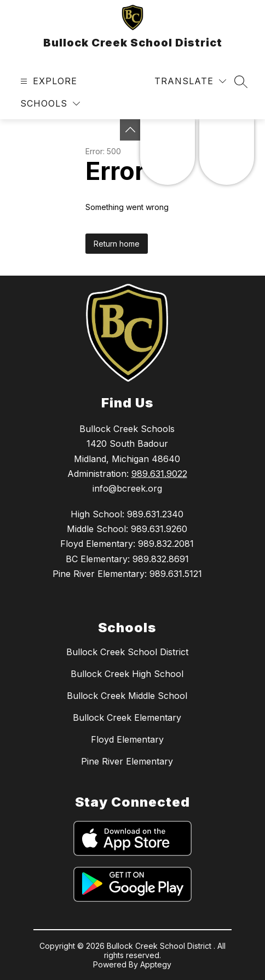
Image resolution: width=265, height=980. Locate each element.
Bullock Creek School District (127, 652)
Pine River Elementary (127, 761)
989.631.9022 (159, 474)
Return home (117, 244)
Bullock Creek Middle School (127, 696)
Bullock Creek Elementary (127, 717)
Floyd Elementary (127, 739)
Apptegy (156, 964)
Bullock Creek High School (127, 674)
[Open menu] (47, 81)
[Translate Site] (190, 81)
